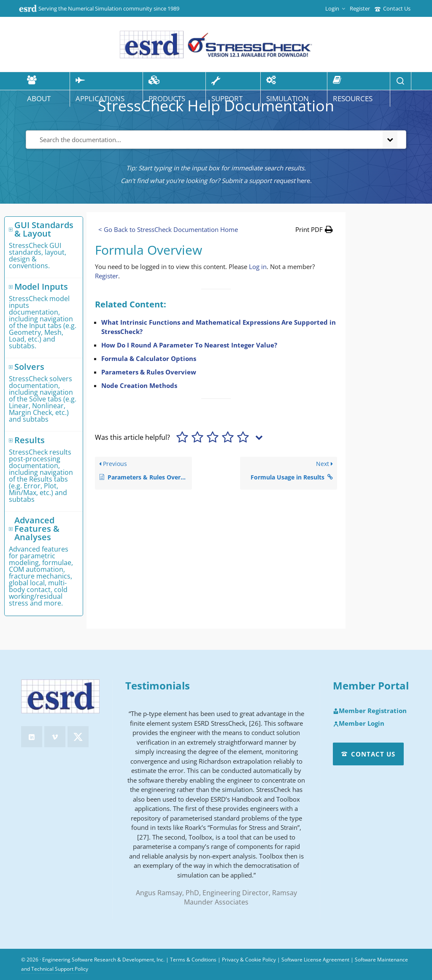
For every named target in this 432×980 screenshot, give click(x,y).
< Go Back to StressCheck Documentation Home (168, 229)
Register (360, 8)
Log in (258, 267)
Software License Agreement (315, 960)
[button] (314, 229)
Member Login (359, 724)
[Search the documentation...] (202, 140)
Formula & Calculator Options (149, 358)
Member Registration (370, 711)
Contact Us (393, 8)
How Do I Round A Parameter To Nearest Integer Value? (189, 345)
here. (304, 180)
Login (335, 8)
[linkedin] (32, 737)
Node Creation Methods (139, 385)
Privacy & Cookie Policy (249, 960)
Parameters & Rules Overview (149, 372)
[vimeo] (55, 737)
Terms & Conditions (193, 960)
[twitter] (78, 737)
